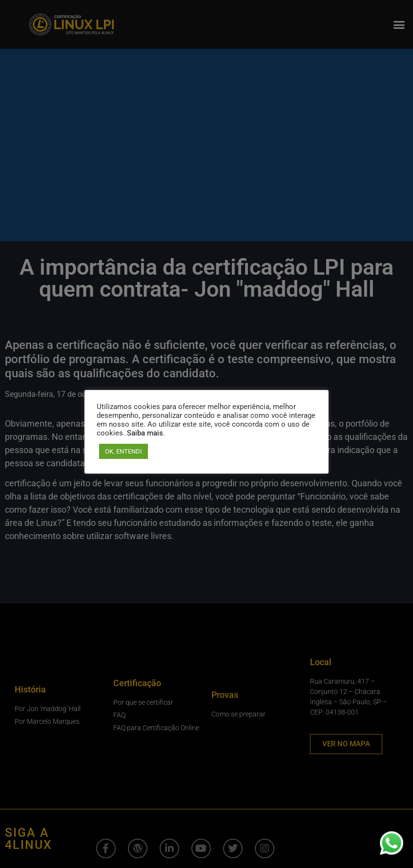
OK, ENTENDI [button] (124, 451)
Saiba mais (145, 433)
